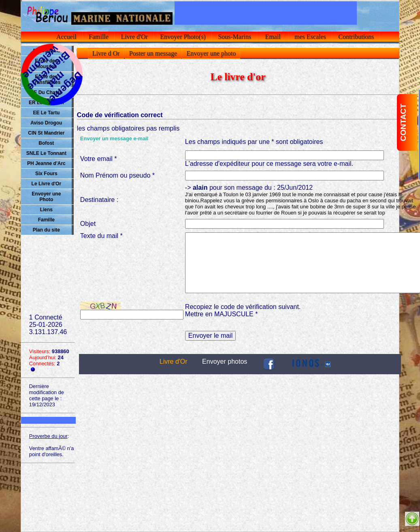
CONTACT (403, 122)
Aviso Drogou (46, 123)
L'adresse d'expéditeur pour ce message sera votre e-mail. (269, 164)
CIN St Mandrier (46, 133)
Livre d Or (106, 53)
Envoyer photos (225, 361)
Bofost (46, 143)
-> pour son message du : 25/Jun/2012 (301, 200)
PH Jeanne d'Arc (46, 163)
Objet (88, 224)
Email (273, 37)
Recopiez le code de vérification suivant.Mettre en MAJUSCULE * (243, 310)
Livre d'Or (134, 37)
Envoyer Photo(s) (183, 37)
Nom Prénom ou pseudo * (117, 175)
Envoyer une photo (211, 53)
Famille (99, 37)
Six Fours (46, 174)
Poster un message (153, 53)
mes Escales (310, 37)
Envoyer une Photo (46, 197)
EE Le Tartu (46, 113)
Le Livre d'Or (47, 184)
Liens (46, 210)
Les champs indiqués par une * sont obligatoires (254, 142)
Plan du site (46, 230)
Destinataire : (99, 200)
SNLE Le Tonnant (46, 153)
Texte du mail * (101, 236)
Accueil (67, 37)
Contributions (356, 37)
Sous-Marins (235, 37)
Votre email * (99, 159)
